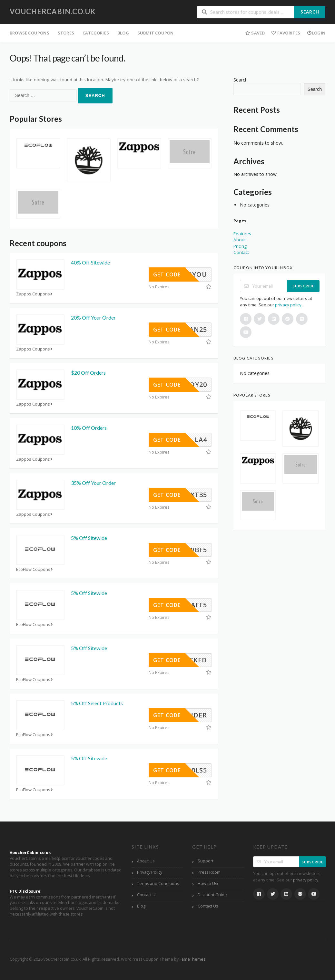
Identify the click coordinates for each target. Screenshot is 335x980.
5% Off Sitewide (89, 538)
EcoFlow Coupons (35, 569)
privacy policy (288, 305)
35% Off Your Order (93, 483)
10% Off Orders (89, 428)
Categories (96, 33)
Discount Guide (212, 895)
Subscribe (304, 286)
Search (310, 12)
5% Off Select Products (97, 703)
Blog (123, 33)
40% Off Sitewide (90, 262)
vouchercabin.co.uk (53, 11)
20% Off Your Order (93, 317)
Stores (66, 33)
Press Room (209, 872)
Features (242, 234)
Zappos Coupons (35, 294)
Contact (241, 252)
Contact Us (147, 895)
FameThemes (192, 959)
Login (316, 33)
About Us (146, 861)
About (240, 240)
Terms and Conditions (158, 884)
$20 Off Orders (88, 373)
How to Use (209, 884)
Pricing (240, 246)
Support (206, 861)
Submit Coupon (156, 33)
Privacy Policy (150, 872)
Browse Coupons (30, 33)
